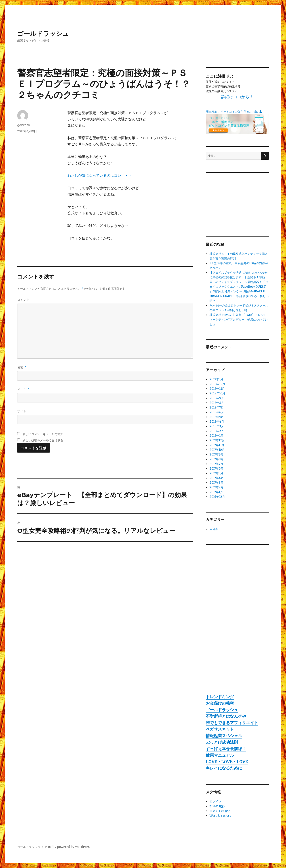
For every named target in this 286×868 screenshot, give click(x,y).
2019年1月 (216, 379)
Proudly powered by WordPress (68, 847)
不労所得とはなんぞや (226, 716)
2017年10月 (217, 450)
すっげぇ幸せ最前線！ (226, 749)
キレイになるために (224, 768)
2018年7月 (217, 407)
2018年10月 (217, 393)
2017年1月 (216, 492)
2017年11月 (217, 445)
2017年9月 (217, 454)
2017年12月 (217, 440)
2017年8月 (217, 459)
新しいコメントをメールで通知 (43, 434)
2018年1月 (217, 436)
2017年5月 (216, 473)
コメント (23, 300)
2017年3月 (217, 483)
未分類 (214, 529)
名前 (22, 367)
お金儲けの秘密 (220, 703)
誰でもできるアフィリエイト (232, 723)
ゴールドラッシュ (43, 34)
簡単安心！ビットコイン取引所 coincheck (234, 112)
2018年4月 (217, 422)
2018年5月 (217, 417)
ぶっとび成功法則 (222, 742)
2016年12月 (217, 497)
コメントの (220, 811)
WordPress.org (221, 816)
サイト (22, 411)
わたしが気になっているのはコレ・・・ (100, 175)
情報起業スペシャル (224, 736)
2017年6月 (217, 469)
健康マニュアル (220, 755)
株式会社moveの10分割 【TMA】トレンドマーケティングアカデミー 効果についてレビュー (239, 320)
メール (23, 389)
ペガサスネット (220, 729)
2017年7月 (216, 464)
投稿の (217, 806)
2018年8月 (217, 403)
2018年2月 (217, 431)
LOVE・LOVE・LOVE (227, 762)
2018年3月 (217, 426)
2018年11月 (217, 389)
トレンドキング (220, 697)
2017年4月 (217, 478)
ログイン (215, 801)
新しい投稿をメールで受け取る (43, 440)
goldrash (24, 125)
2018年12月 (217, 384)
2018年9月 (217, 398)
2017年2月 (217, 487)
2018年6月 (217, 412)
